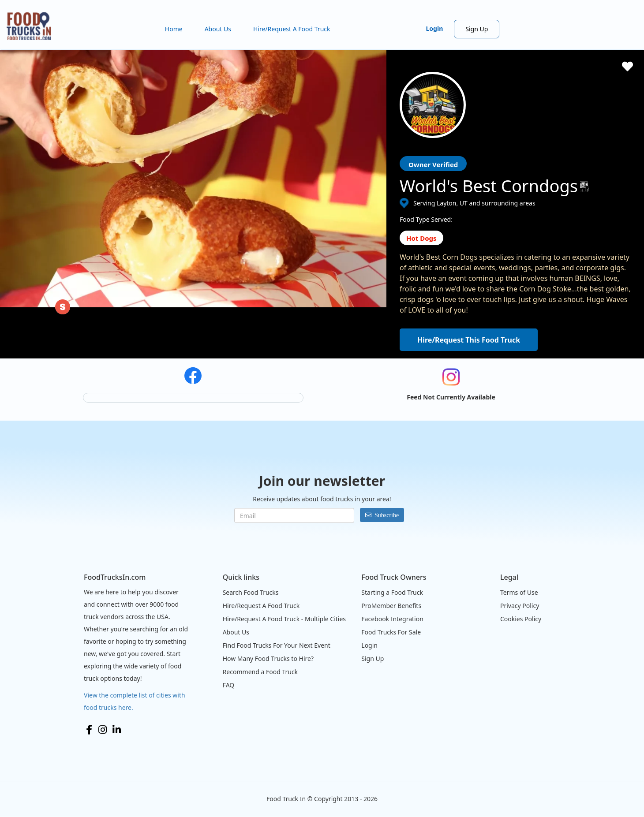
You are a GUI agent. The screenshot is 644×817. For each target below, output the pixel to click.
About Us (218, 29)
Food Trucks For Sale (391, 632)
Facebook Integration (392, 619)
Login (435, 28)
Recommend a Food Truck (260, 672)
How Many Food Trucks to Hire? (268, 658)
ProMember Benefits (391, 606)
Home (174, 29)
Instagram (103, 730)
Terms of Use (519, 592)
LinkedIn (117, 730)
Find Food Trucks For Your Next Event (277, 645)
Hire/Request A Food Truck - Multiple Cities (284, 619)
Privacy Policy (520, 606)
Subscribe (387, 515)
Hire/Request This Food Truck (469, 340)
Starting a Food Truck (392, 592)
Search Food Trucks (251, 592)
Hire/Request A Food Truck (292, 29)
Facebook (89, 730)
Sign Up (477, 29)
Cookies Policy (521, 619)
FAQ (229, 685)
